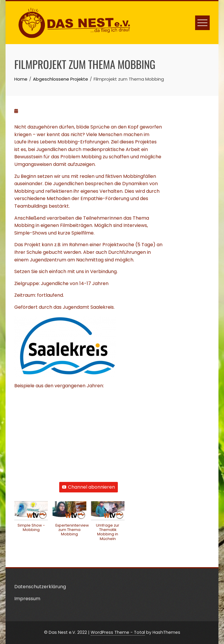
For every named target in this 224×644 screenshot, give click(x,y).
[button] (31, 520)
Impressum (27, 599)
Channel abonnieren (89, 487)
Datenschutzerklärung (40, 587)
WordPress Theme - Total (118, 632)
